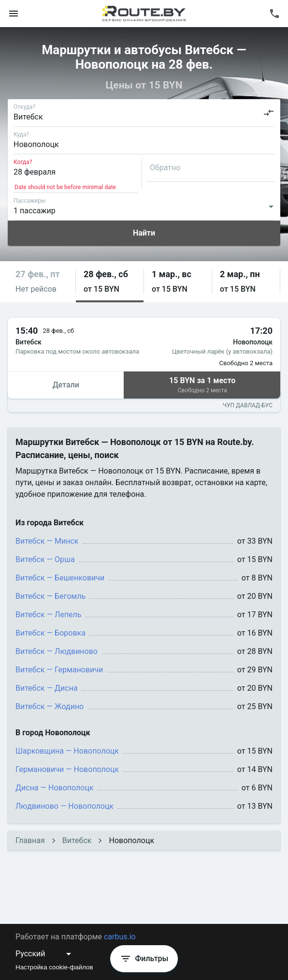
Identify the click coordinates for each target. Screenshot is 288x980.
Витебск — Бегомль (50, 596)
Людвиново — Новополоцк (65, 806)
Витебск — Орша (45, 559)
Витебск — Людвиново (57, 651)
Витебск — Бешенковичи (60, 578)
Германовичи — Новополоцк (67, 769)
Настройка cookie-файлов (54, 967)
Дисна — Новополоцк (55, 788)
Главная (30, 840)
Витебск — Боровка (50, 633)
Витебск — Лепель (49, 615)
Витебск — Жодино (50, 706)
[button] (42, 282)
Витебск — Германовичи (59, 670)
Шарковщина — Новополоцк (67, 751)
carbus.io (120, 937)
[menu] (14, 14)
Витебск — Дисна (47, 688)
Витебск (77, 840)
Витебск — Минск (47, 541)
